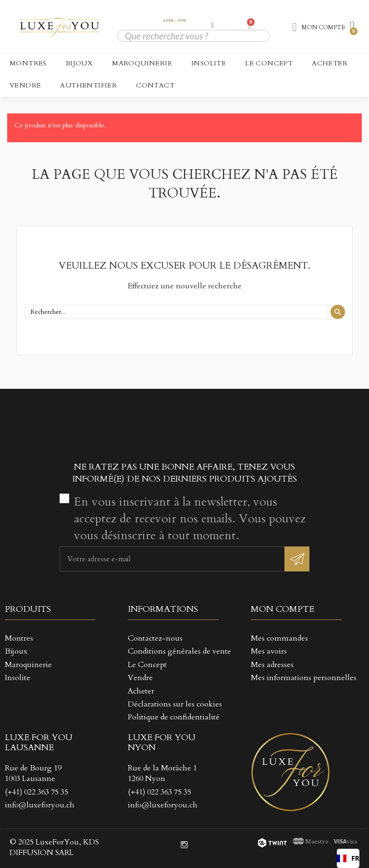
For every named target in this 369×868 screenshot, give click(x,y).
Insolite (209, 63)
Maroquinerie (142, 63)
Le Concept (269, 63)
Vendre (25, 85)
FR (348, 858)
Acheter (330, 63)
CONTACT (155, 85)
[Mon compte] (213, 25)
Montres (28, 63)
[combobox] (348, 858)
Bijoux (79, 63)
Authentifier (88, 85)
